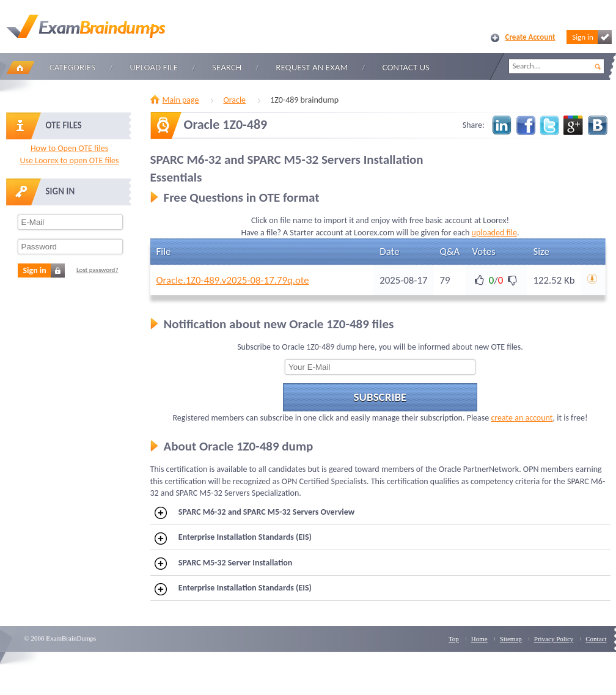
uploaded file (494, 233)
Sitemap (511, 639)
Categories (72, 67)
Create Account (530, 37)
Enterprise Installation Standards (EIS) (233, 538)
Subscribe (380, 397)
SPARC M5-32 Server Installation (223, 564)
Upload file (154, 67)
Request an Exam (312, 67)
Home (20, 68)
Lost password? (97, 270)
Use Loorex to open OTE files (69, 160)
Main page (181, 100)
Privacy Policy (554, 639)
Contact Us (406, 67)
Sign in (592, 37)
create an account (522, 418)
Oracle (234, 100)
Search (227, 67)
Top (454, 639)
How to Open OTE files (69, 148)
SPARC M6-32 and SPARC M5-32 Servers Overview (255, 513)
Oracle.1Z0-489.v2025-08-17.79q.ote (233, 280)
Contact (596, 639)
